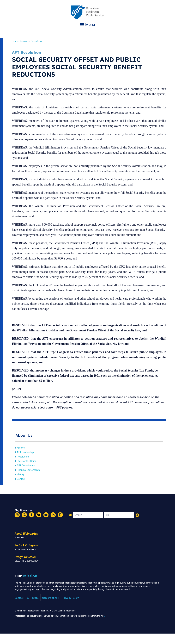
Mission (24, 458)
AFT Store (33, 608)
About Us (27, 41)
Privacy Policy (71, 608)
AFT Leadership (28, 462)
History (24, 485)
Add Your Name (137, 525)
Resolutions (40, 41)
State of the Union (30, 471)
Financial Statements (31, 480)
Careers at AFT (51, 608)
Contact (24, 489)
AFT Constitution (29, 476)
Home (18, 41)
